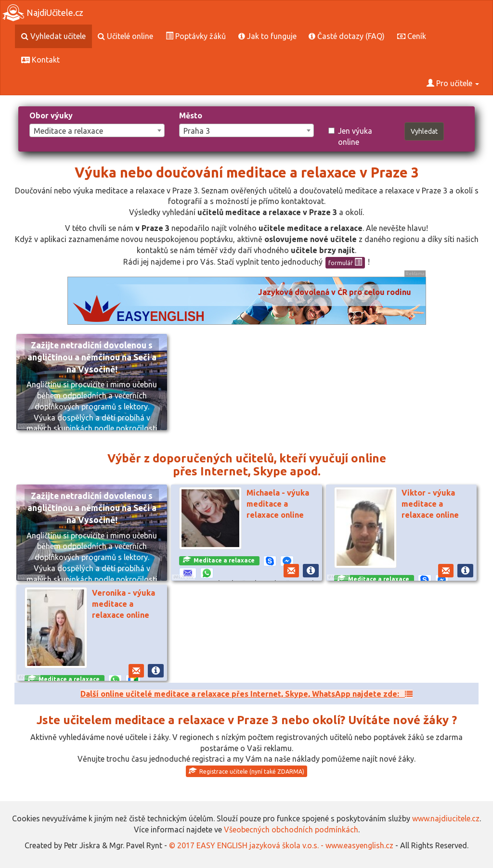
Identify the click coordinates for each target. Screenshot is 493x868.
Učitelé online (125, 36)
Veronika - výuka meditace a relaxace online (123, 604)
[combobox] (97, 130)
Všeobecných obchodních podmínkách (291, 830)
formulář (345, 262)
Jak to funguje (267, 36)
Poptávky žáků (196, 36)
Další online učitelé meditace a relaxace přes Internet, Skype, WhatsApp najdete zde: (246, 694)
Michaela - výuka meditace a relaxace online (278, 504)
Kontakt (40, 60)
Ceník (412, 36)
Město (191, 115)
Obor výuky (51, 115)
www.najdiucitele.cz (446, 818)
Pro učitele (453, 83)
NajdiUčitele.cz (43, 13)
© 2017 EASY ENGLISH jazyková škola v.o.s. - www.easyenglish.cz (281, 845)
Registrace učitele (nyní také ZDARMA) (246, 771)
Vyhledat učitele (53, 36)
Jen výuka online (350, 136)
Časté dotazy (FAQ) (347, 36)
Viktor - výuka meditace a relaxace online (430, 504)
